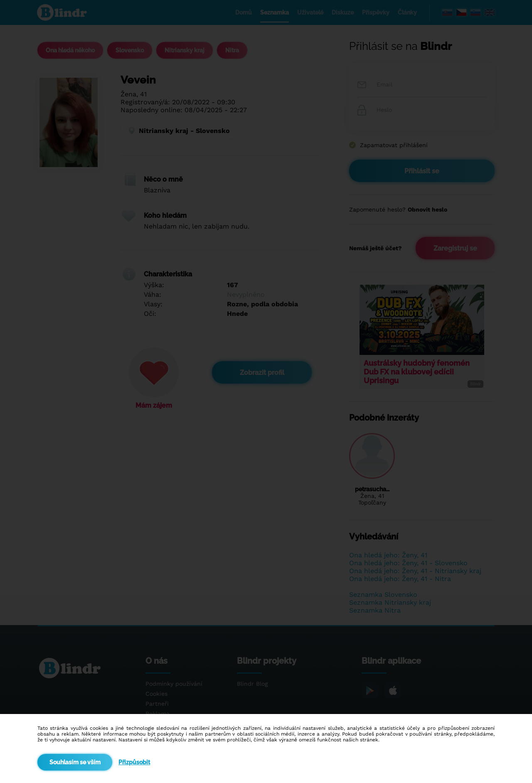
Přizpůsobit (134, 762)
